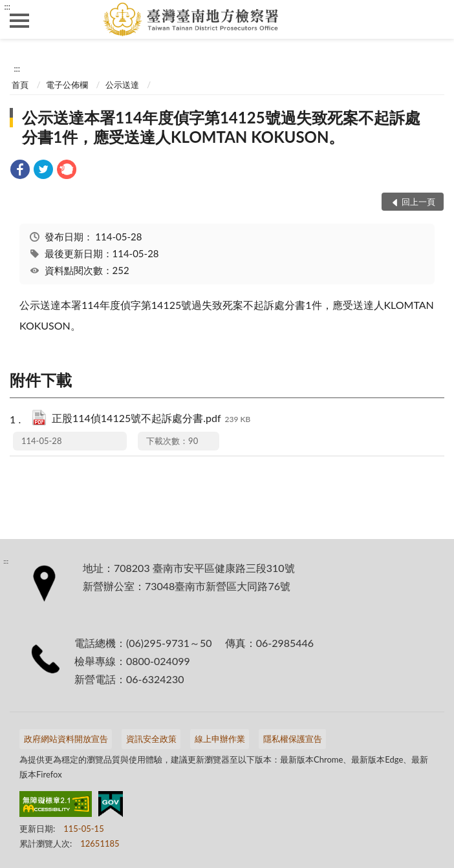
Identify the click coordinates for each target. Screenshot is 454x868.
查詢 (435, 19)
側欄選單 (19, 21)
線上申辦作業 (220, 739)
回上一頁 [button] (418, 202)
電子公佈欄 (67, 85)
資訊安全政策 (151, 739)
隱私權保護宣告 (293, 739)
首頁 (20, 85)
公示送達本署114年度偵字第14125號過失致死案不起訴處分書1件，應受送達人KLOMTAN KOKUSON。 (221, 127)
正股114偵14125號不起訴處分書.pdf (151, 419)
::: (7, 6)
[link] (20, 171)
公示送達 (122, 85)
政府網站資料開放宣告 (66, 739)
